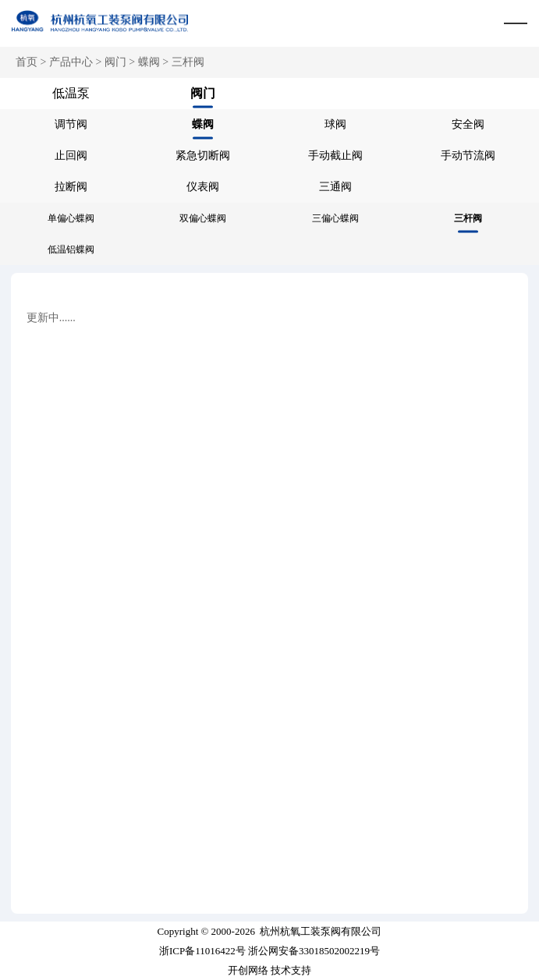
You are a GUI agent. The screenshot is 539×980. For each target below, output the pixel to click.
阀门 (201, 62)
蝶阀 (264, 62)
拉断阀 (71, 187)
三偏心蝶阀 (335, 218)
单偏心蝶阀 (71, 218)
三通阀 (335, 187)
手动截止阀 (335, 156)
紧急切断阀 (203, 156)
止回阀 (71, 156)
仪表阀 (203, 187)
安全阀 (468, 124)
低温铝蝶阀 (71, 249)
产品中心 (119, 62)
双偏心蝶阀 (203, 218)
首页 (36, 62)
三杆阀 (468, 218)
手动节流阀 (468, 156)
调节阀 (71, 124)
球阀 (335, 124)
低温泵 (71, 93)
